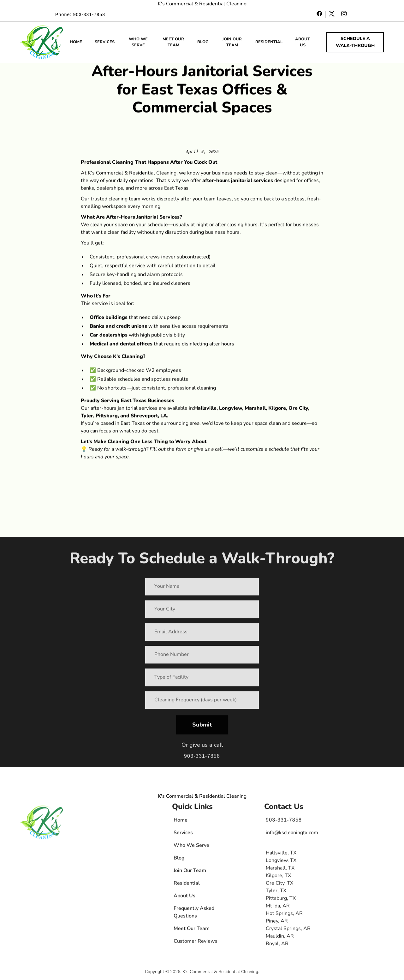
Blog (179, 859)
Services (183, 834)
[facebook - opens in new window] (320, 15)
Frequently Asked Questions (194, 913)
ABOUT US (303, 42)
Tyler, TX (276, 892)
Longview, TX (281, 862)
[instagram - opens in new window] (344, 15)
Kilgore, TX (278, 877)
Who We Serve (191, 847)
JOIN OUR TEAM (232, 42)
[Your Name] (202, 588)
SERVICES (105, 42)
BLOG (203, 42)
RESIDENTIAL (269, 42)
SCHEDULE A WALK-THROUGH (355, 42)
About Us (184, 897)
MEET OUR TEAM (173, 42)
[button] (42, 42)
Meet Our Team (192, 930)
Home (181, 821)
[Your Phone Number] (202, 656)
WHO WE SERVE (138, 42)
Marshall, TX (280, 869)
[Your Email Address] (202, 634)
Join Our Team (190, 872)
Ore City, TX (279, 884)
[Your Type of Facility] (202, 679)
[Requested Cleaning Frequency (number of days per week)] (202, 702)
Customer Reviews (196, 942)
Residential (187, 884)
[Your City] (202, 611)
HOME (76, 42)
